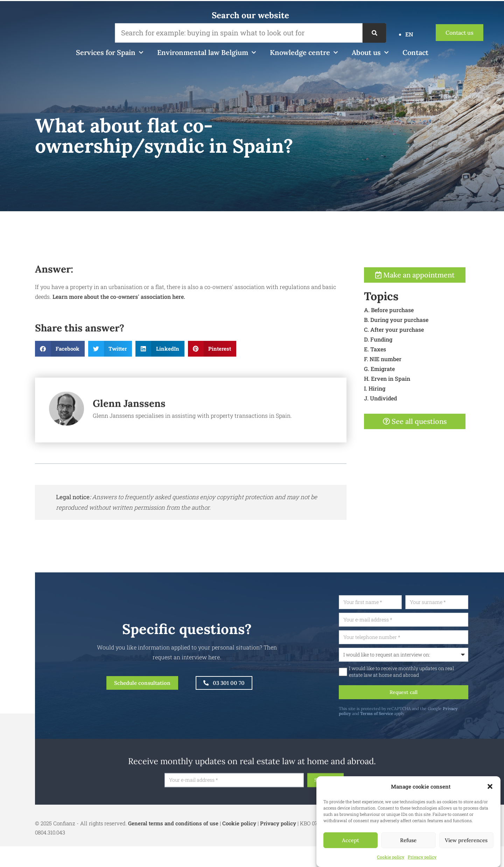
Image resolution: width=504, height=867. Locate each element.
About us (370, 53)
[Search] (374, 33)
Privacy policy (422, 857)
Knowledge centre (304, 53)
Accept (351, 840)
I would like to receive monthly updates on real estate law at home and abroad (431, 673)
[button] (490, 786)
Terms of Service (406, 716)
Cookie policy (391, 857)
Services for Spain (110, 53)
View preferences (466, 840)
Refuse (408, 840)
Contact (415, 52)
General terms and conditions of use (173, 826)
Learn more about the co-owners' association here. (118, 323)
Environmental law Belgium (206, 53)
